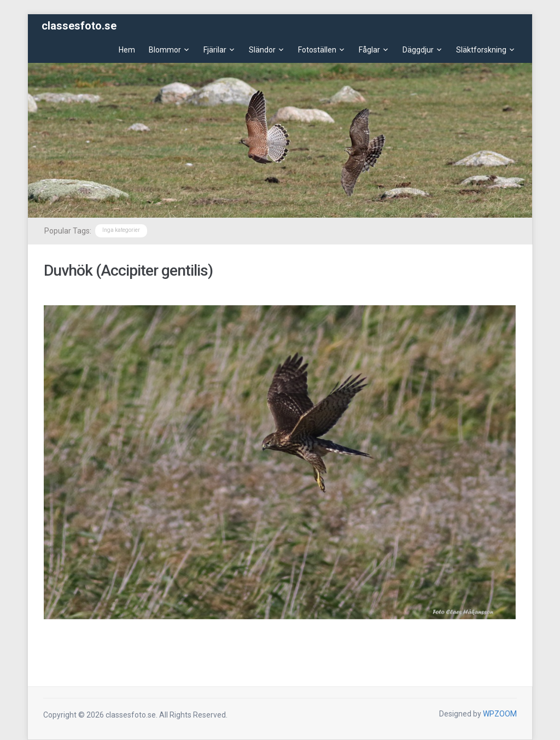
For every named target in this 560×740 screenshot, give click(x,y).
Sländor (262, 50)
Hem (127, 50)
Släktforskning (481, 50)
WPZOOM (500, 714)
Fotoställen (317, 50)
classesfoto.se (79, 26)
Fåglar (369, 50)
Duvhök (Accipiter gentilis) (128, 270)
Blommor (165, 50)
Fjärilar (215, 50)
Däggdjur (418, 50)
